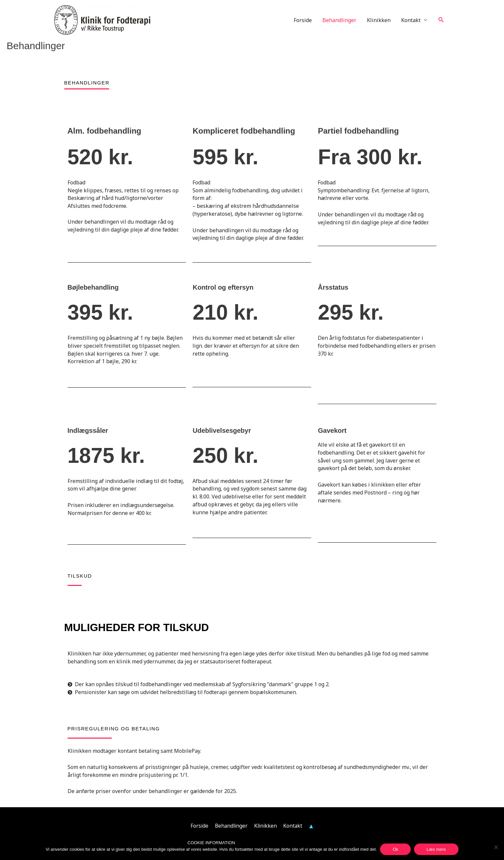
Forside (303, 20)
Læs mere (436, 849)
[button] (441, 20)
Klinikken (379, 20)
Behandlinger (339, 20)
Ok (395, 849)
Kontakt (411, 20)
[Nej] (496, 847)
